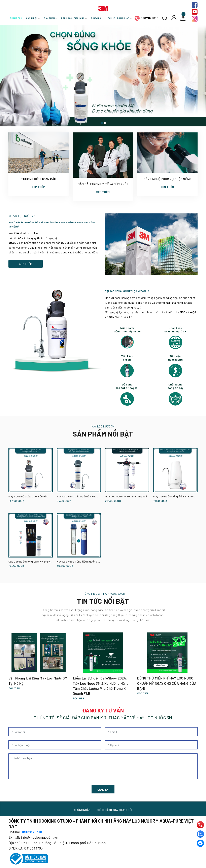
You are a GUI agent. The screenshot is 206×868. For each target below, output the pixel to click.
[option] (103, 76)
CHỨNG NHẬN (82, 810)
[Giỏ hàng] (183, 18)
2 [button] (105, 123)
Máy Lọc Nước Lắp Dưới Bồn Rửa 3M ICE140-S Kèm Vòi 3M (44, 496)
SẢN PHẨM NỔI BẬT (103, 434)
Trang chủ (16, 18)
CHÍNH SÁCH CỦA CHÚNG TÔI (114, 810)
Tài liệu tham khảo (120, 18)
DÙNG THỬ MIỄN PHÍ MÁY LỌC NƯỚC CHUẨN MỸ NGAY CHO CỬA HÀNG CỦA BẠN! (167, 683)
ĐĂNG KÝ (103, 790)
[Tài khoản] (174, 17)
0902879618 (150, 18)
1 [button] (102, 123)
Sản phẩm (50, 18)
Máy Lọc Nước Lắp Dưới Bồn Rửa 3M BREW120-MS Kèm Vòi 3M (95, 496)
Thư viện (97, 18)
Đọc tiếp (14, 688)
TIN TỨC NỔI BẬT (103, 601)
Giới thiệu (33, 18)
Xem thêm (39, 187)
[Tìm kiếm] (165, 18)
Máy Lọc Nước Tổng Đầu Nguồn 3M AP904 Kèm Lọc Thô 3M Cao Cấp (98, 561)
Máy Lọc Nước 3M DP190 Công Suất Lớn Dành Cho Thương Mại (143, 496)
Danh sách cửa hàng (74, 18)
